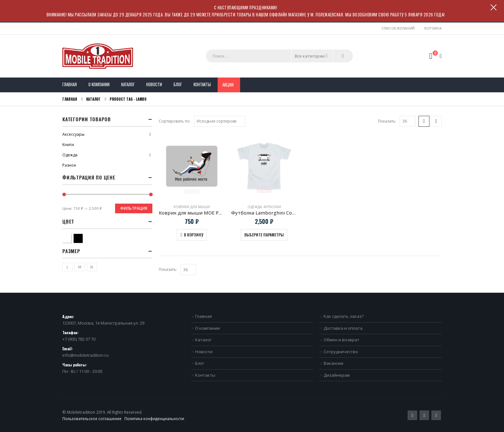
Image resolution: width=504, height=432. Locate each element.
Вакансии (333, 363)
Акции (228, 85)
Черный (82, 238)
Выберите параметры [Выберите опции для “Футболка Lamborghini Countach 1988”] (264, 235)
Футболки (272, 207)
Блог (178, 84)
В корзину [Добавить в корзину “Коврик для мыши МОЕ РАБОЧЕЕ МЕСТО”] (194, 235)
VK (436, 415)
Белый (71, 238)
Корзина (433, 28)
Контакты (202, 84)
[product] (192, 166)
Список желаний (398, 28)
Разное (69, 165)
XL (92, 267)
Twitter (412, 415)
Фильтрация (134, 208)
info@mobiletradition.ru (85, 355)
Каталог (128, 84)
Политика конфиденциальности (154, 418)
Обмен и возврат (342, 340)
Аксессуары (73, 134)
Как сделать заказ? (344, 316)
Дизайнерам (337, 375)
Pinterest (424, 415)
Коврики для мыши (192, 207)
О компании (99, 84)
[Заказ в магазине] (220, 121)
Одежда (255, 207)
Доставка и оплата (343, 328)
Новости (154, 84)
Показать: (387, 121)
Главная (70, 84)
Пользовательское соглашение (92, 418)
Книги (68, 145)
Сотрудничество (341, 352)
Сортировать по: (175, 121)
